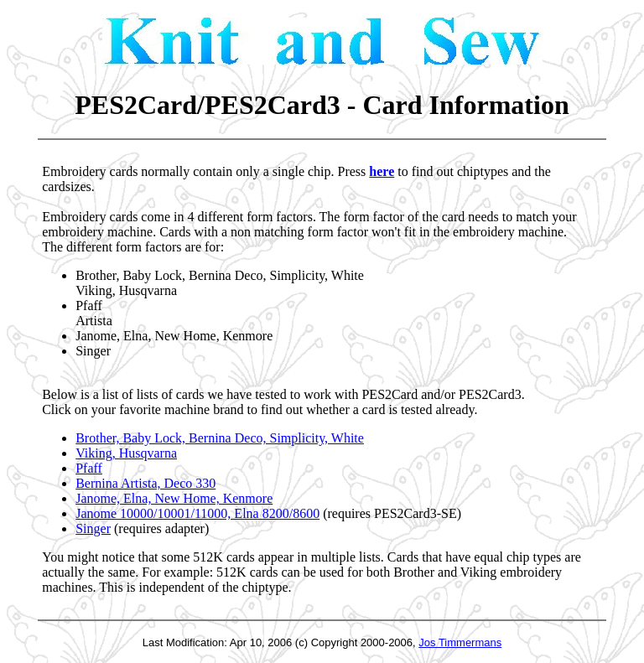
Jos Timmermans (460, 642)
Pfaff (89, 468)
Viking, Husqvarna (126, 453)
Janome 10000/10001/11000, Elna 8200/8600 (197, 513)
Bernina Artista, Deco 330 (145, 483)
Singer (93, 528)
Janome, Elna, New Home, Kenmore (174, 498)
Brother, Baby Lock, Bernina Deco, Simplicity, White (220, 438)
